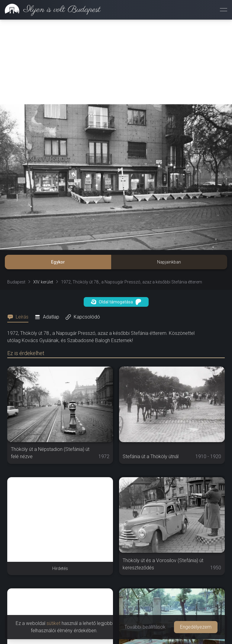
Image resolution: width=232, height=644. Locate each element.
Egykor (58, 262)
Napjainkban (169, 262)
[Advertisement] (116, 62)
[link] (50, 10)
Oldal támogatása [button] (116, 302)
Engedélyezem (196, 627)
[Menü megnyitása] (224, 10)
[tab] (20, 317)
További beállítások (145, 627)
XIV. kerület (43, 282)
